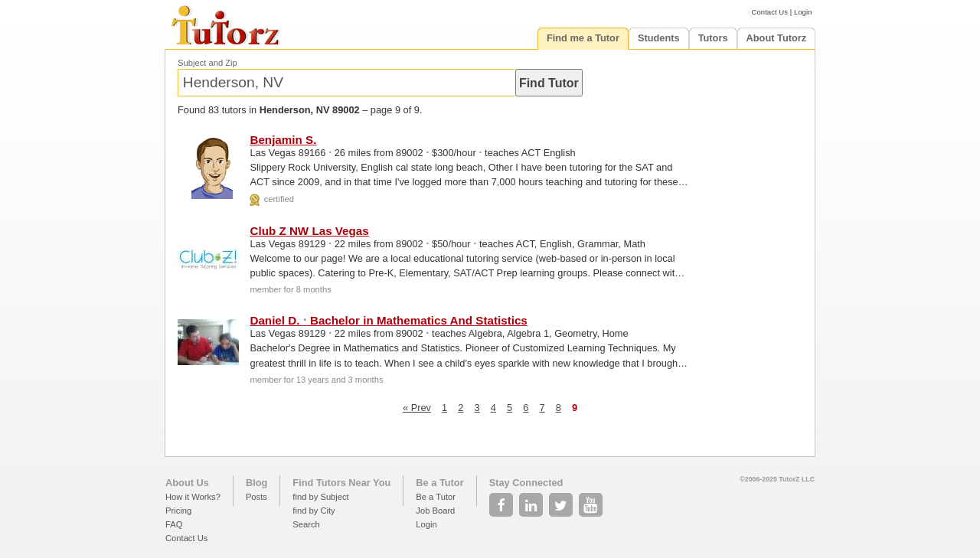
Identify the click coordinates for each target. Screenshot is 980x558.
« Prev (417, 408)
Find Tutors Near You (341, 483)
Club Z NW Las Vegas (309, 231)
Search (306, 524)
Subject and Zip (207, 63)
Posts (256, 497)
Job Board (435, 511)
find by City (314, 511)
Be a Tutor (439, 483)
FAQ (174, 524)
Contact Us (770, 12)
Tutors (713, 38)
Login (803, 12)
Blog (256, 483)
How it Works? (193, 497)
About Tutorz (777, 38)
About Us (187, 483)
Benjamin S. (283, 140)
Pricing (178, 511)
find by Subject (320, 497)
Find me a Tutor (583, 38)
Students (659, 38)
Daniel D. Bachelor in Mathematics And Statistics (388, 320)
